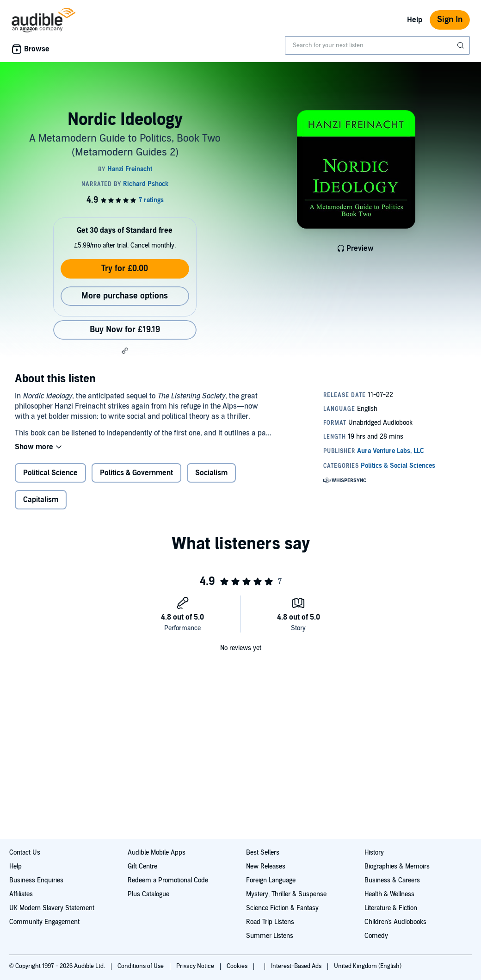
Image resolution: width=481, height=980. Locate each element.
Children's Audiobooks (395, 922)
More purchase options (125, 296)
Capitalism (41, 500)
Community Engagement (44, 922)
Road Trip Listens (270, 922)
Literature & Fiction (391, 908)
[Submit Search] (462, 45)
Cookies (238, 966)
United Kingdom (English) (368, 966)
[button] (125, 351)
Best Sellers (263, 853)
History (374, 853)
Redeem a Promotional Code (168, 880)
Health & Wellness (389, 894)
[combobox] (377, 45)
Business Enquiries (36, 880)
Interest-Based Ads (297, 966)
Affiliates (21, 894)
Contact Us (25, 853)
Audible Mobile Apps (157, 853)
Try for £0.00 (125, 269)
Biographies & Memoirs (397, 866)
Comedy (376, 936)
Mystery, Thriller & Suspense (286, 894)
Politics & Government (136, 473)
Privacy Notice (196, 966)
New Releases (266, 866)
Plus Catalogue (148, 894)
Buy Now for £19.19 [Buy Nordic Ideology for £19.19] (125, 330)
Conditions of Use (141, 966)
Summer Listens (270, 936)
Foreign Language (271, 880)
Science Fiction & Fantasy (282, 908)
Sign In (450, 20)
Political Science (50, 473)
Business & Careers (392, 880)
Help (415, 20)
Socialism (211, 473)
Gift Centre (142, 866)
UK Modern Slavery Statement (52, 908)
